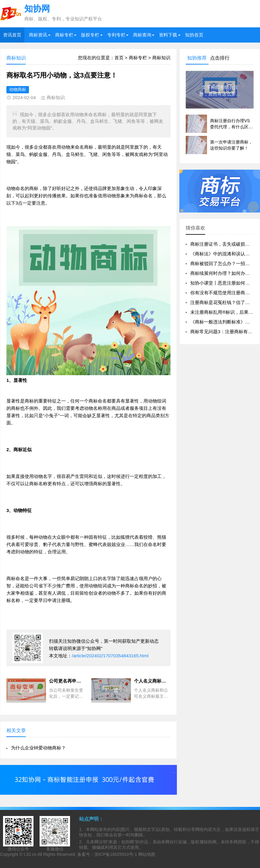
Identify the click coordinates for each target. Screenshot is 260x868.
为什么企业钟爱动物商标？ (38, 748)
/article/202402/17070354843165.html (110, 656)
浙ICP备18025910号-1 (116, 854)
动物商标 (18, 89)
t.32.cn (30, 854)
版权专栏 (90, 35)
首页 (119, 58)
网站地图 (147, 854)
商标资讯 (38, 35)
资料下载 (168, 35)
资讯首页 (12, 35)
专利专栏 (116, 35)
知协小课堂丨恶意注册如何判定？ (225, 283)
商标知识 (161, 58)
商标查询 (142, 35)
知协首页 (194, 35)
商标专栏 (64, 35)
